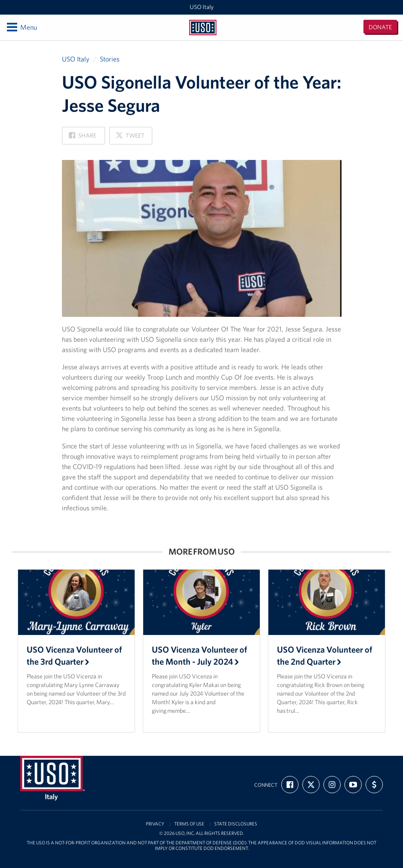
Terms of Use (189, 824)
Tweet (130, 138)
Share (83, 138)
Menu (21, 27)
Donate (380, 27)
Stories (110, 59)
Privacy (155, 824)
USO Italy (202, 7)
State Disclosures (236, 824)
